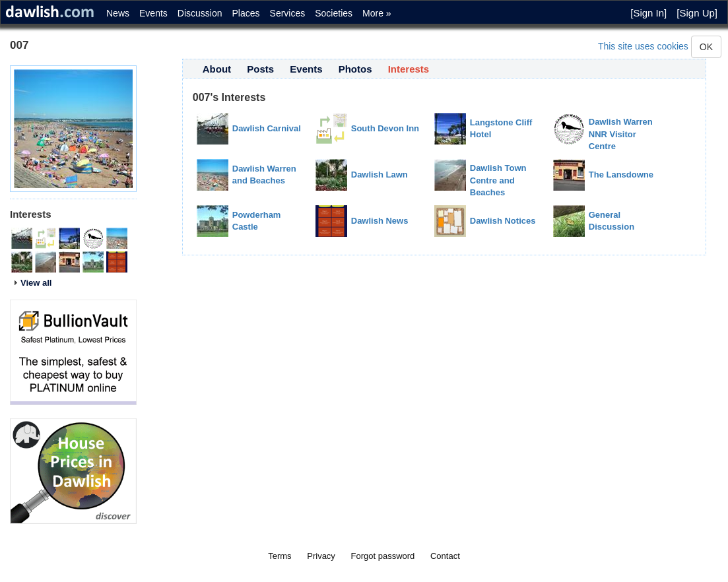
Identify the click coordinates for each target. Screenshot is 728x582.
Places (246, 13)
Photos (355, 69)
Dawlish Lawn (380, 175)
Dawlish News (380, 221)
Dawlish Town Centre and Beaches (498, 180)
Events (153, 13)
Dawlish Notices (503, 221)
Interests (409, 69)
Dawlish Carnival (267, 128)
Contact (445, 556)
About (217, 69)
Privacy (321, 556)
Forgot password (383, 556)
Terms (280, 556)
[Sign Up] (697, 13)
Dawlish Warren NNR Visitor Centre (621, 134)
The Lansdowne (621, 175)
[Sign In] (648, 13)
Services (288, 13)
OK (706, 47)
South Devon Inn (385, 128)
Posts (260, 69)
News (118, 13)
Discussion (200, 13)
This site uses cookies (643, 46)
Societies (334, 13)
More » (377, 13)
